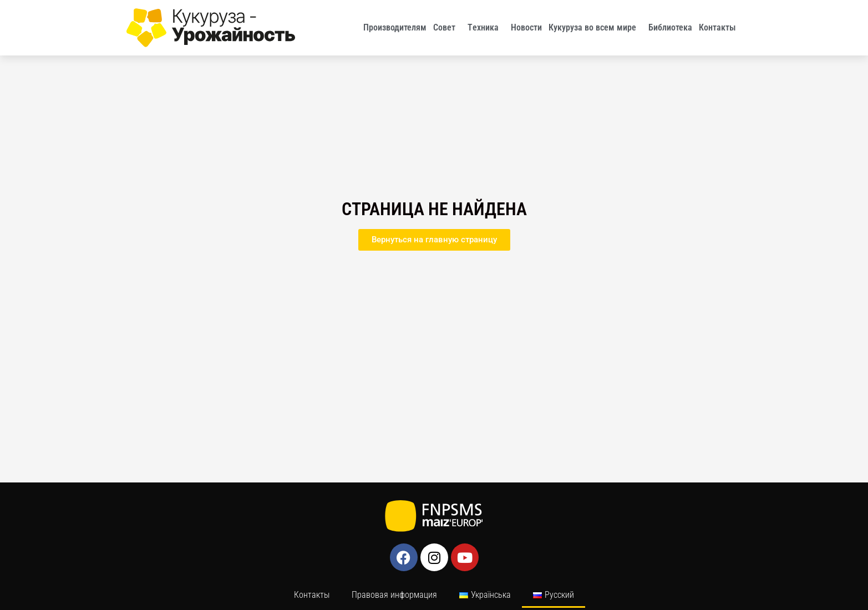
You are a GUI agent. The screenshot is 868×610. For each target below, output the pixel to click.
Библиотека (670, 27)
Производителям (395, 27)
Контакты (720, 28)
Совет (447, 28)
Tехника (486, 28)
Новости (526, 27)
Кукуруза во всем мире (595, 28)
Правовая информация (394, 595)
